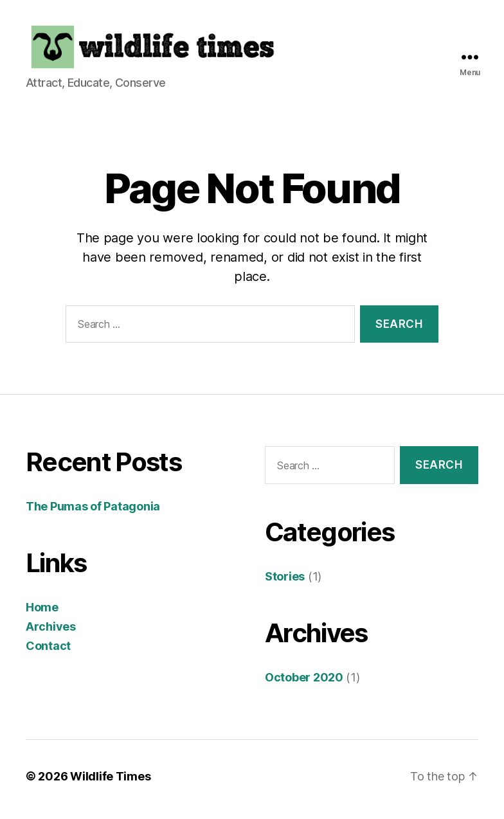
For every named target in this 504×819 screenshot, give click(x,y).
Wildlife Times (110, 783)
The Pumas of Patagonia (93, 513)
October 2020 (304, 684)
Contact (48, 653)
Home (42, 614)
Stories (285, 583)
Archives (51, 634)
